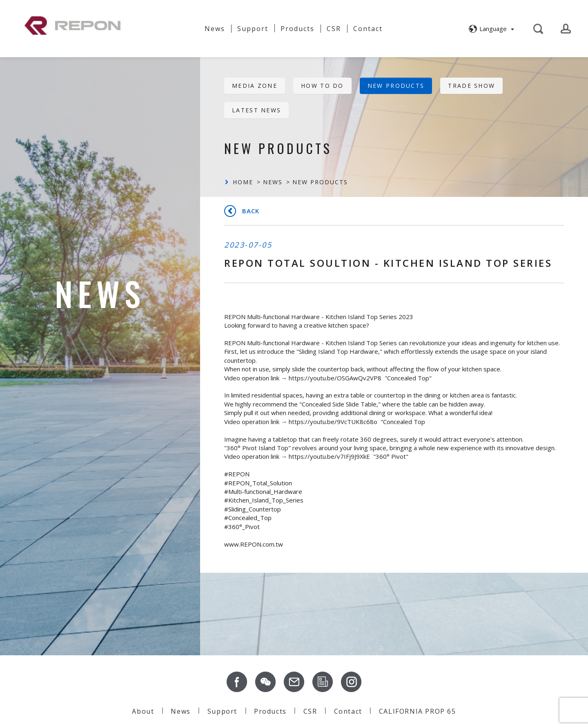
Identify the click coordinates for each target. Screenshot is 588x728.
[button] (490, 29)
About (181, 26)
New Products (396, 86)
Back (251, 211)
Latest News (256, 110)
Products (270, 711)
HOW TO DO (322, 86)
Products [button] (297, 29)
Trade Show (471, 86)
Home (243, 182)
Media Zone (255, 86)
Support (253, 29)
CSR (334, 29)
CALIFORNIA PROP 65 (418, 711)
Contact (368, 29)
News (215, 29)
